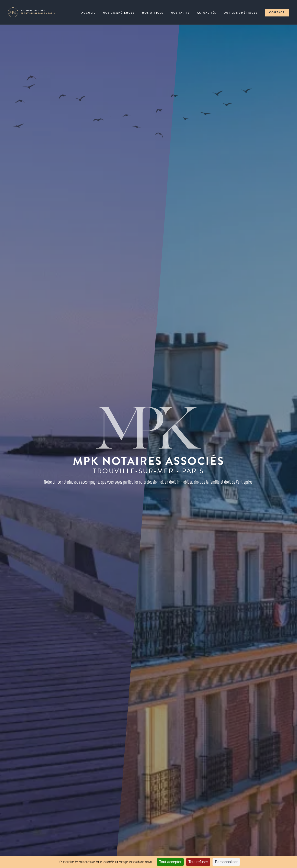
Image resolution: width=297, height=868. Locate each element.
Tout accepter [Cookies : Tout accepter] (170, 862)
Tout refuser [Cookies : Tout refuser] (198, 862)
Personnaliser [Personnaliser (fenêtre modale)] (226, 862)
